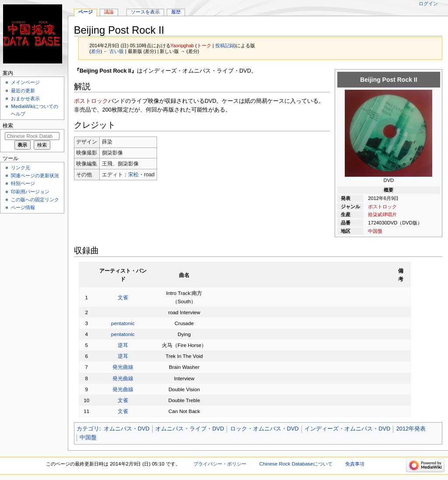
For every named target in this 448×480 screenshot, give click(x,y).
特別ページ (23, 183)
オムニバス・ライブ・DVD (190, 429)
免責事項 (355, 464)
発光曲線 (123, 367)
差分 (96, 51)
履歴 (176, 12)
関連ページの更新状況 (35, 175)
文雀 (123, 297)
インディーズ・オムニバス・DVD (347, 429)
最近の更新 (23, 91)
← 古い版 (114, 51)
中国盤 (375, 231)
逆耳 (123, 345)
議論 (109, 12)
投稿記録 (225, 46)
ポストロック (382, 207)
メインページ (25, 82)
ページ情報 (23, 207)
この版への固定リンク (35, 200)
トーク (204, 46)
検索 (8, 126)
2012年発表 (411, 429)
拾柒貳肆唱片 (382, 214)
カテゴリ (88, 429)
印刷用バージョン (30, 192)
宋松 (133, 175)
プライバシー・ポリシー (220, 464)
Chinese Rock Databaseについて (296, 464)
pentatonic (123, 323)
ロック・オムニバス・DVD (264, 429)
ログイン (428, 4)
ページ (86, 12)
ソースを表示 (145, 12)
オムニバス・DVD (127, 429)
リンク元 (21, 168)
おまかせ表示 (25, 98)
